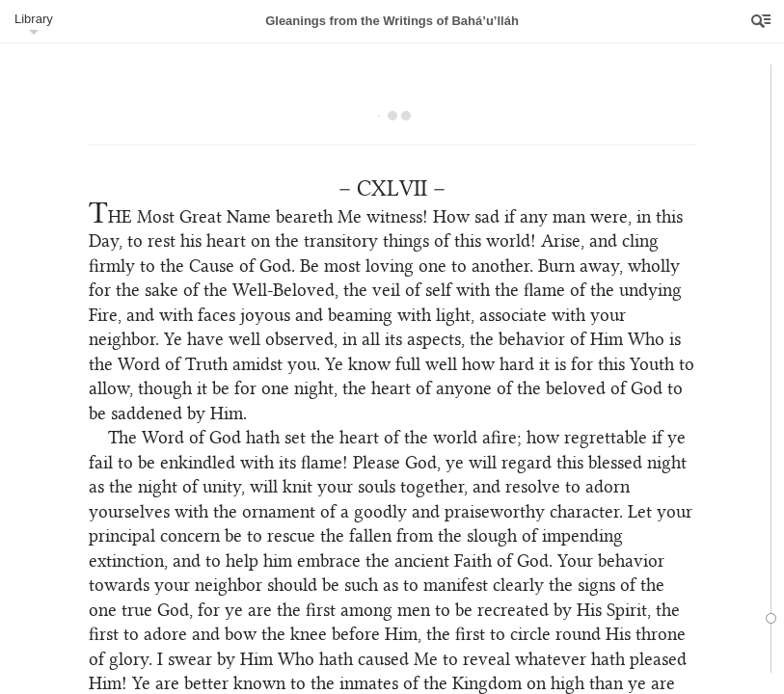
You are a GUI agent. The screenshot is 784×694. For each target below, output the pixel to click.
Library (34, 19)
